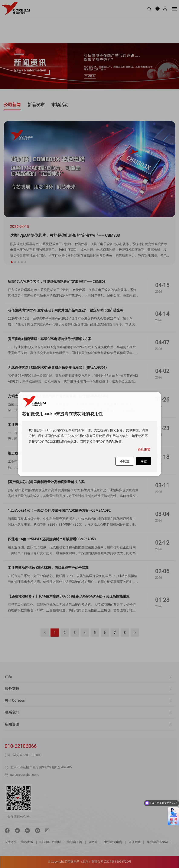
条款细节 (144, 450)
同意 (144, 461)
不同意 (125, 461)
